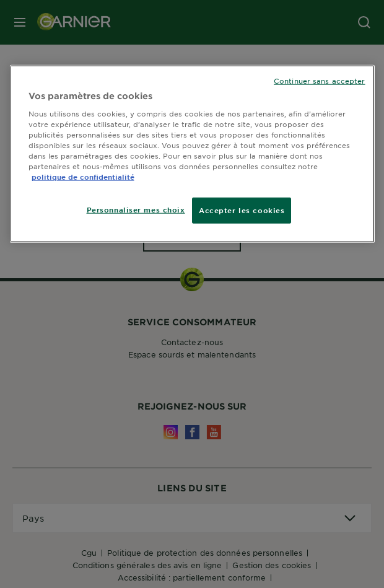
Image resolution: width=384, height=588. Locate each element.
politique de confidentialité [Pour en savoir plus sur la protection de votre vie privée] (83, 177)
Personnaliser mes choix (136, 209)
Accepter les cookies (242, 210)
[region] (192, 154)
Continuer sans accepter (319, 81)
